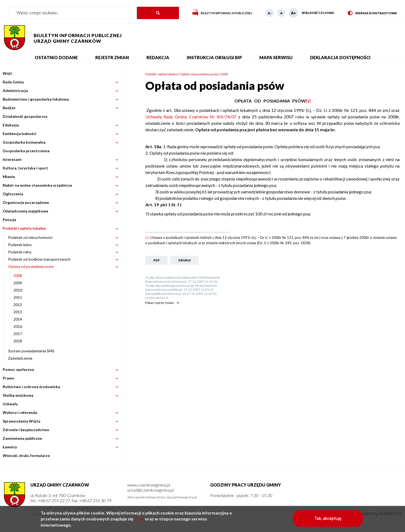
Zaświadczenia (20, 358)
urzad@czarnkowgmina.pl (150, 490)
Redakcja (158, 57)
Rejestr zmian (112, 57)
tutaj (139, 521)
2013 (18, 312)
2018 (18, 341)
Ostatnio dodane (56, 57)
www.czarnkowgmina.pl (149, 485)
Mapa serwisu (276, 57)
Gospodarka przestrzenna (26, 151)
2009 (18, 283)
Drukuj (184, 260)
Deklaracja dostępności (340, 57)
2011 (18, 297)
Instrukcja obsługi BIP (214, 57)
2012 (18, 305)
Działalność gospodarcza (25, 116)
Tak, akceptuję (328, 521)
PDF (156, 260)
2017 (18, 334)
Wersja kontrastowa (372, 13)
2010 (18, 290)
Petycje (9, 220)
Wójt (7, 73)
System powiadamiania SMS (31, 351)
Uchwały (10, 404)
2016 (18, 326)
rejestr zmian (160, 303)
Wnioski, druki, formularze (26, 455)
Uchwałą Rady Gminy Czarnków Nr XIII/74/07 (191, 117)
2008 (18, 276)
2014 (18, 319)
